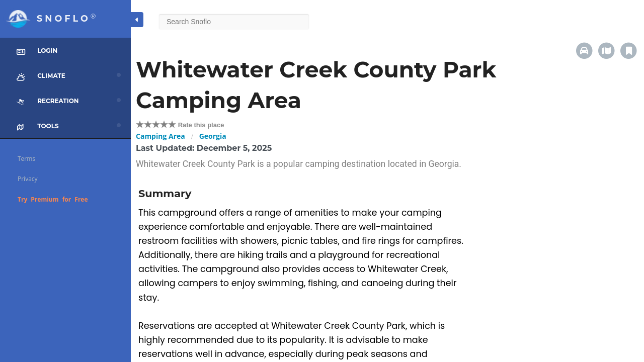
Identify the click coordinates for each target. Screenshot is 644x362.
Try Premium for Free (53, 199)
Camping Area (160, 136)
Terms (26, 159)
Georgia (213, 136)
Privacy (28, 179)
